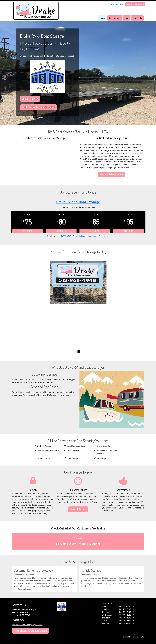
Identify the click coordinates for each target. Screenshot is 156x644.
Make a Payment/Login (135, 4)
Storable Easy (138, 637)
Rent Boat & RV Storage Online (38, 107)
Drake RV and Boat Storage (78, 202)
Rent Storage (115, 18)
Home (102, 18)
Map (127, 18)
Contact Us (137, 18)
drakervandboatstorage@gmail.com (94, 236)
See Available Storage (112, 175)
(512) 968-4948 (118, 4)
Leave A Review (30, 99)
